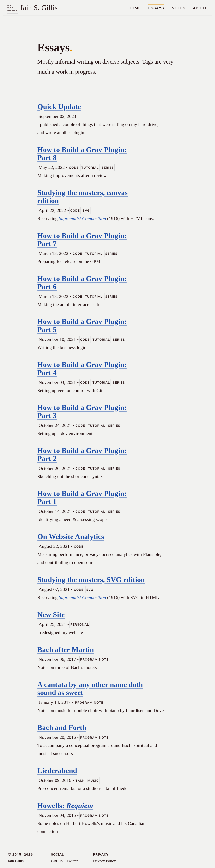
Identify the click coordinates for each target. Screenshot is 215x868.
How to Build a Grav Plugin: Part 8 (82, 154)
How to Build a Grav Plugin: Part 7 (82, 240)
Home (135, 8)
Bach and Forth (62, 727)
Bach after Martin (66, 650)
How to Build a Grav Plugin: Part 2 (82, 455)
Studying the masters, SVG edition (91, 580)
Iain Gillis (16, 861)
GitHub (57, 861)
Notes (179, 8)
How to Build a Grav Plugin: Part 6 (82, 283)
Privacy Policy (105, 861)
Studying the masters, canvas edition (82, 197)
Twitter (72, 861)
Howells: (65, 805)
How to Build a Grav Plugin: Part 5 (82, 325)
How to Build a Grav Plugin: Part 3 (82, 411)
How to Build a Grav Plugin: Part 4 (82, 369)
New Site (51, 615)
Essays (156, 8)
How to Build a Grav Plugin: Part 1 (82, 497)
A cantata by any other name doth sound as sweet (90, 689)
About (200, 8)
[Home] (32, 8)
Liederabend (57, 771)
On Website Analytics (71, 536)
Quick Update (59, 107)
